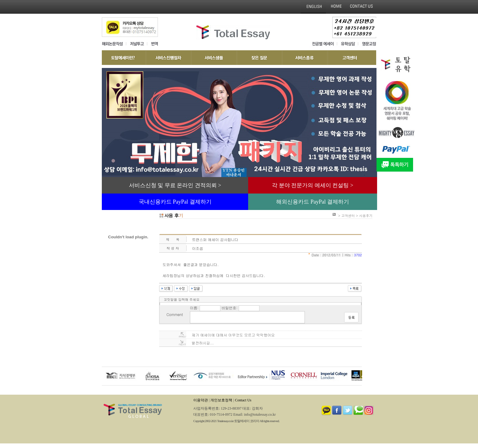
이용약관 (201, 400)
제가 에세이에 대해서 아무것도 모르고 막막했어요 (233, 335)
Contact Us (243, 400)
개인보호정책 (221, 400)
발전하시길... (203, 343)
